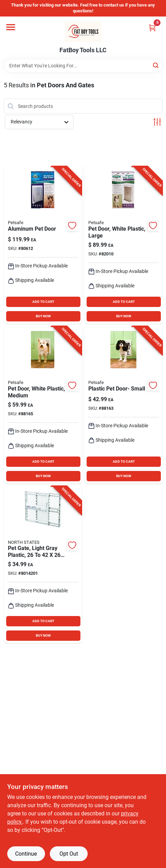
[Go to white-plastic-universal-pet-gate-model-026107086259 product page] (43, 565)
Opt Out (69, 854)
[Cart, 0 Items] (152, 28)
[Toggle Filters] (157, 122)
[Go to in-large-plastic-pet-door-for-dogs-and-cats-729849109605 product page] (123, 245)
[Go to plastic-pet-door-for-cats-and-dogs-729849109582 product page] (123, 405)
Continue (26, 854)
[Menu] (11, 27)
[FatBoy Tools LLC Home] (83, 32)
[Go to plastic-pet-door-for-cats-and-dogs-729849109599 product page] (43, 405)
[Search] (156, 65)
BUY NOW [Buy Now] (43, 316)
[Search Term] (83, 66)
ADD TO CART (43, 302)
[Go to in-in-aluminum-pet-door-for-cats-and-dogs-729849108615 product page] (43, 245)
